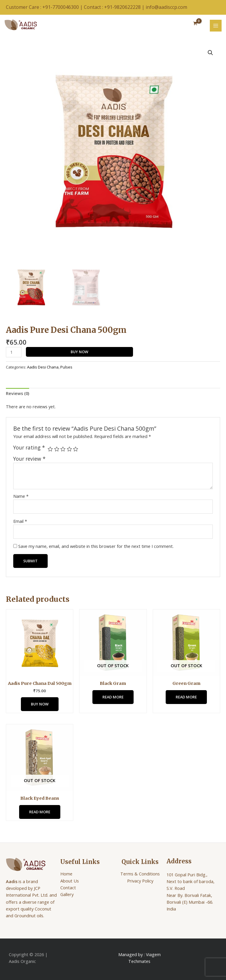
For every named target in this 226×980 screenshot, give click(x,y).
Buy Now (79, 352)
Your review (29, 459)
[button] (210, 53)
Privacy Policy (140, 881)
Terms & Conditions (140, 874)
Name (21, 496)
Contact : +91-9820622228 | (115, 7)
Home (66, 874)
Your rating (29, 448)
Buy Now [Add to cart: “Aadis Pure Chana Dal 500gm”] (40, 704)
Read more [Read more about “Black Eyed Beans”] (40, 812)
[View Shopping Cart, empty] (195, 24)
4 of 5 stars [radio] (69, 449)
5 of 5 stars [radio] (76, 449)
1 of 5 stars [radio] (50, 449)
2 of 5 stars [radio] (57, 449)
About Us (70, 881)
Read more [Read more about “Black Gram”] (113, 697)
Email (20, 521)
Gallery (67, 894)
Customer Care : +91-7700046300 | (45, 7)
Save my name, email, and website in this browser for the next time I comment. (96, 546)
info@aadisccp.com (166, 7)
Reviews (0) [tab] (18, 393)
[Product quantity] (14, 352)
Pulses (66, 367)
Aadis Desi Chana (43, 367)
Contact (68, 888)
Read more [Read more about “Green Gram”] (186, 697)
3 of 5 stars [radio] (63, 449)
